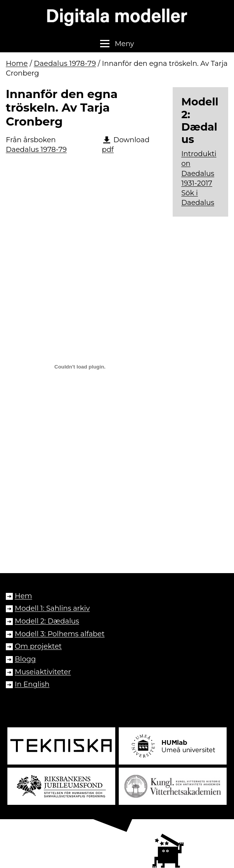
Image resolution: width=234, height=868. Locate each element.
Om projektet (38, 646)
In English (32, 684)
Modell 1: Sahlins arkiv (52, 608)
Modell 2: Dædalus (47, 621)
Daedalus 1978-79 (65, 64)
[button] (117, 44)
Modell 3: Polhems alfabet (60, 634)
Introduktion (199, 159)
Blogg (25, 659)
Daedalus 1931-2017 (198, 178)
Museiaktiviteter (43, 672)
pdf (108, 150)
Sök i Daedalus (198, 198)
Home (17, 64)
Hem (23, 596)
